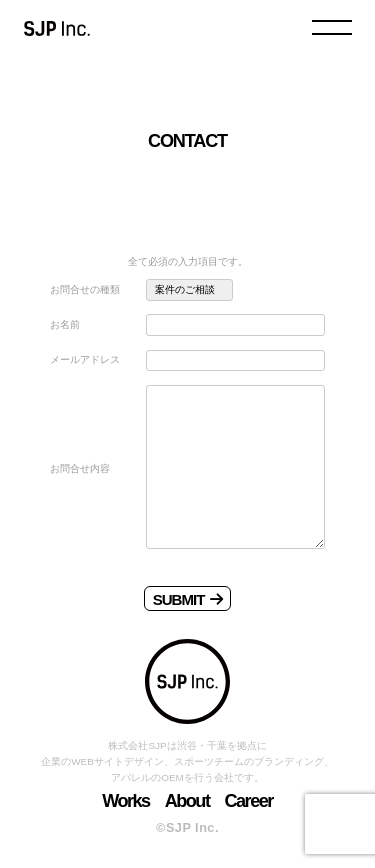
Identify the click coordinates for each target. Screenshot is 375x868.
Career (248, 801)
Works (126, 801)
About (187, 801)
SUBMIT (188, 599)
